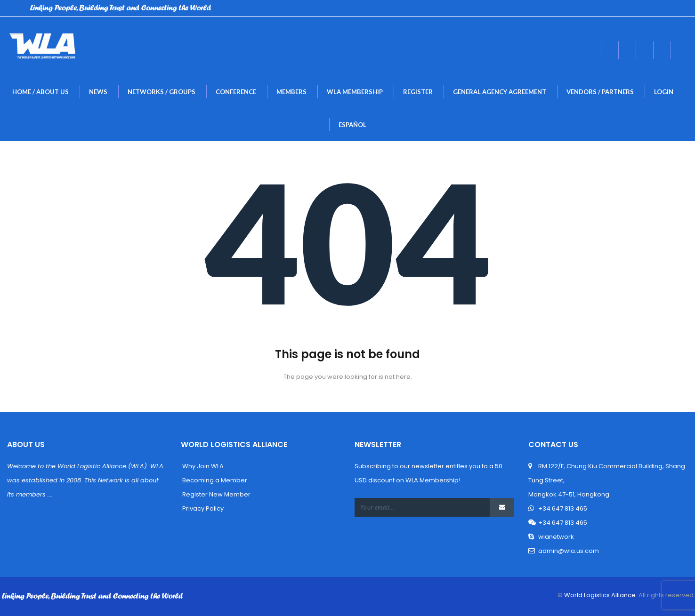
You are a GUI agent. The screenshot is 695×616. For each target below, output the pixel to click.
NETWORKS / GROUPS (162, 92)
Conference (236, 92)
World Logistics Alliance (599, 595)
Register (418, 92)
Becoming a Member (214, 480)
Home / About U (40, 92)
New (98, 92)
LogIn (664, 92)
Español (352, 125)
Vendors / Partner (600, 92)
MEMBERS (291, 92)
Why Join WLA (202, 466)
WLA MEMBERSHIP (355, 92)
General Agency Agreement (500, 92)
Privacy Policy (202, 508)
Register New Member (216, 494)
